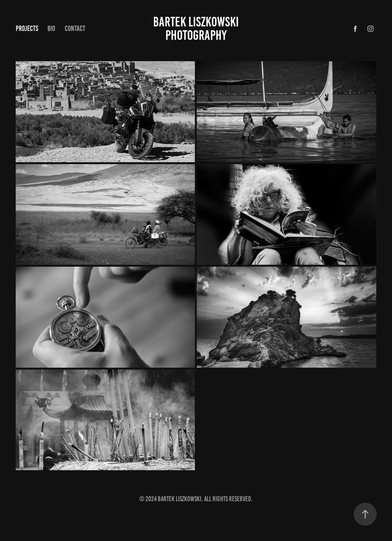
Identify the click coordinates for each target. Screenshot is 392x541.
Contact (75, 29)
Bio (51, 29)
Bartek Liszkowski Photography (197, 29)
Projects (27, 29)
